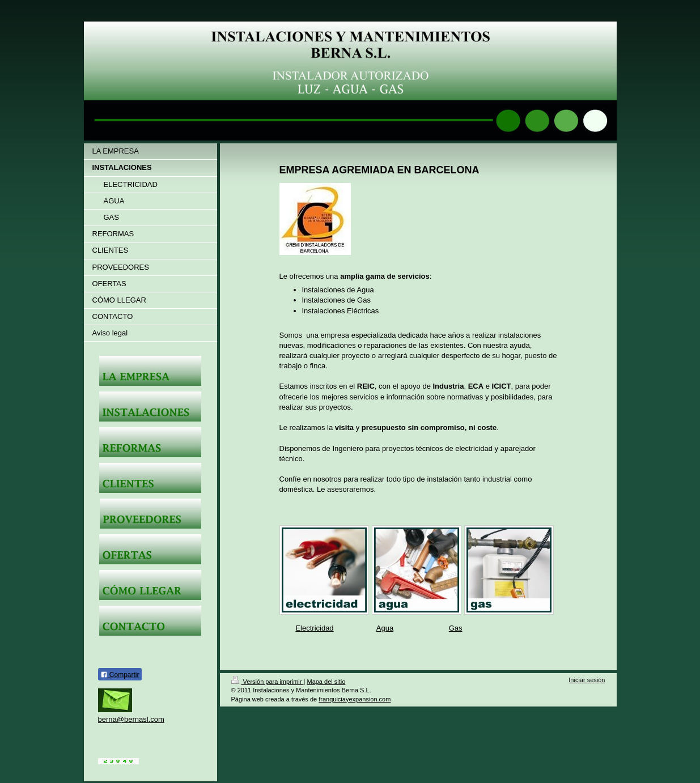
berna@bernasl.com (131, 719)
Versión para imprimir (268, 682)
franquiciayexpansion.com (355, 699)
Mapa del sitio (326, 682)
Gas (456, 628)
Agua (385, 628)
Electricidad (314, 628)
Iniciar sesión (587, 680)
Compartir (120, 675)
